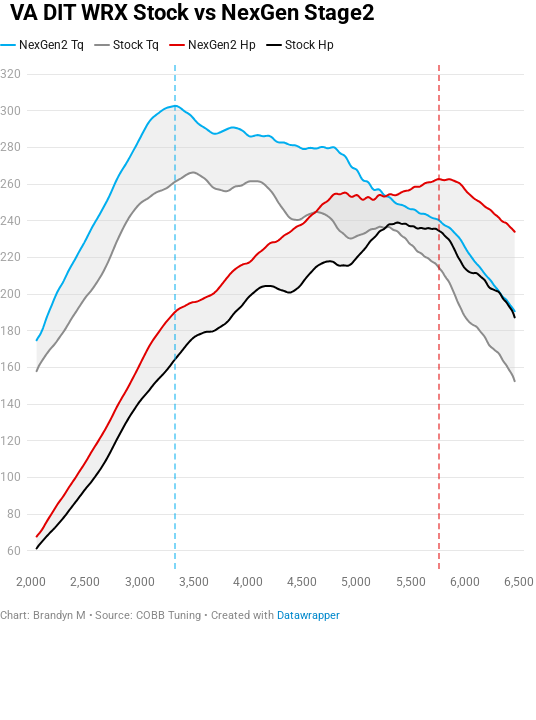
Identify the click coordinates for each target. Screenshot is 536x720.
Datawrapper (308, 615)
